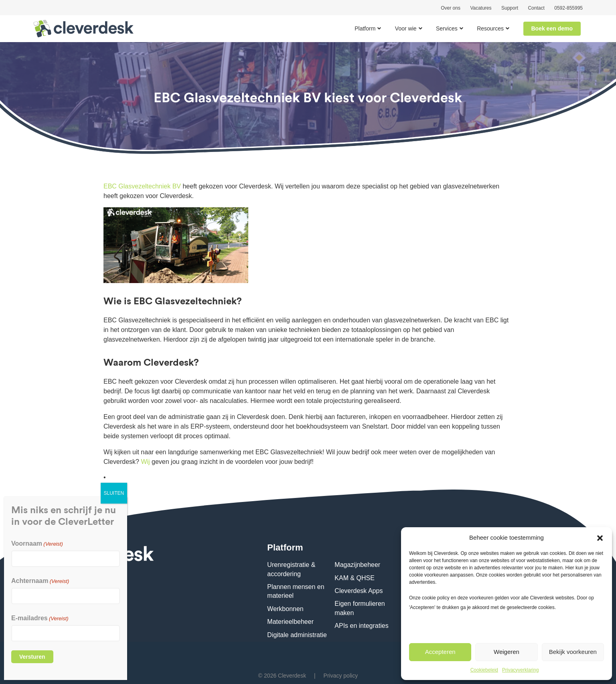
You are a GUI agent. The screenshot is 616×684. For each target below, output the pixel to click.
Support (510, 8)
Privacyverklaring (520, 670)
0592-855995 (568, 8)
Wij (145, 462)
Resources (490, 28)
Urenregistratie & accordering (291, 569)
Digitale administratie (297, 635)
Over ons (451, 8)
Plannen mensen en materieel (296, 591)
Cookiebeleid (484, 670)
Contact (536, 8)
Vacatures (481, 8)
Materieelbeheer (290, 622)
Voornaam (37, 543)
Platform (365, 28)
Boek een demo (552, 28)
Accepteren (440, 652)
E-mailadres (40, 618)
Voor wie (406, 28)
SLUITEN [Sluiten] (114, 493)
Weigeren (507, 652)
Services (447, 28)
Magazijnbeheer (357, 565)
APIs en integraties (361, 626)
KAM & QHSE (355, 578)
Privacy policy (341, 676)
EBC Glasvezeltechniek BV (142, 186)
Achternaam (40, 581)
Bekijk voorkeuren (573, 652)
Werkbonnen (285, 609)
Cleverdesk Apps (359, 591)
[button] (600, 537)
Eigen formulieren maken (360, 608)
